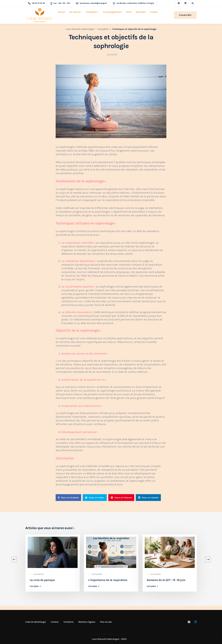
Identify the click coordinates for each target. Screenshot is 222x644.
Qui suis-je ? (75, 12)
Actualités (141, 12)
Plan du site (106, 622)
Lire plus (34, 586)
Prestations (91, 12)
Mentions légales (87, 622)
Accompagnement (112, 12)
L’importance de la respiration (108, 580)
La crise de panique (42, 580)
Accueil (61, 12)
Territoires (68, 622)
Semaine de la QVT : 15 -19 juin (166, 580)
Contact (154, 12)
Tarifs (129, 12)
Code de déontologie (36, 622)
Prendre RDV (185, 15)
